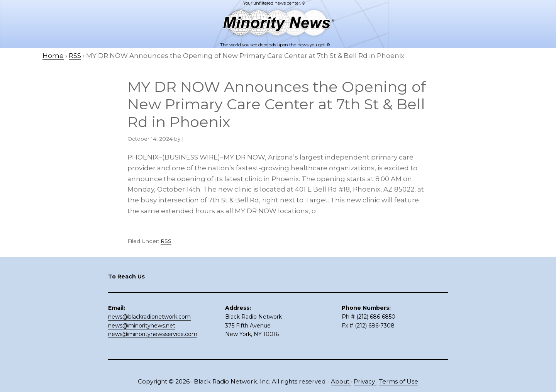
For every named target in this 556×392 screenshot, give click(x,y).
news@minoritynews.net (142, 326)
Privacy (365, 381)
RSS (166, 241)
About (341, 381)
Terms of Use (399, 381)
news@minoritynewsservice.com (153, 334)
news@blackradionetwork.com (149, 317)
